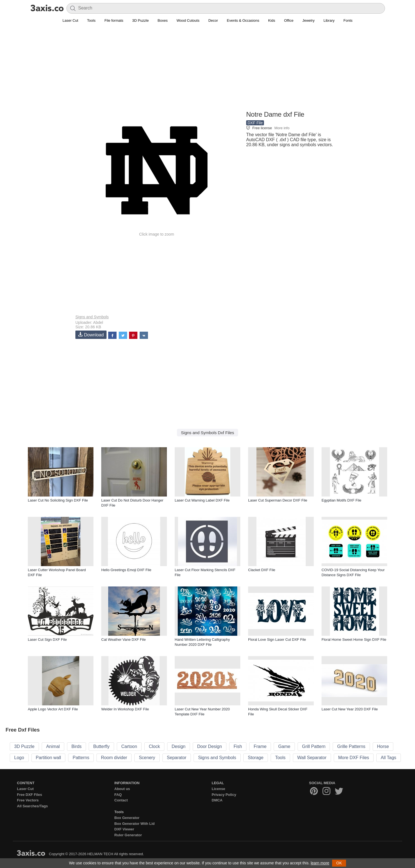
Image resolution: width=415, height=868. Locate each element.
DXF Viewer (124, 829)
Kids (272, 20)
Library (329, 20)
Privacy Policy (224, 795)
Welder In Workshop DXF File (125, 709)
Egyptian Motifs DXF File (341, 500)
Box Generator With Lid (134, 824)
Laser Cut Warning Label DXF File (202, 500)
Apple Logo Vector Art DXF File (53, 709)
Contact (121, 800)
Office (289, 20)
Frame (260, 746)
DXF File (255, 123)
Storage (256, 758)
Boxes (163, 20)
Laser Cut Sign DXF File (47, 640)
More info (282, 128)
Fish (238, 746)
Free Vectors (28, 800)
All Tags (389, 758)
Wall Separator (312, 758)
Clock (154, 746)
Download (91, 335)
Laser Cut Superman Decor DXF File (278, 500)
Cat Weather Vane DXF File (123, 640)
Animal (53, 746)
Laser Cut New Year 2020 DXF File (350, 709)
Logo (19, 758)
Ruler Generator (128, 835)
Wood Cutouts (188, 20)
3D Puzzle (140, 20)
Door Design (210, 746)
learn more (320, 863)
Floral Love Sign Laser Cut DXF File (277, 640)
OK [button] (339, 863)
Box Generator (127, 818)
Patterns (81, 758)
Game (284, 746)
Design (179, 746)
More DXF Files (354, 758)
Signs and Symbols (92, 317)
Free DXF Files (29, 795)
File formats (114, 20)
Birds (76, 746)
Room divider (114, 758)
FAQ (118, 795)
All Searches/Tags (32, 806)
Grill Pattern (314, 746)
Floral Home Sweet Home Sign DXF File (354, 640)
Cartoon (129, 746)
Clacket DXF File (262, 570)
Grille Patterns (351, 746)
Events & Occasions (243, 20)
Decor (213, 20)
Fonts (348, 20)
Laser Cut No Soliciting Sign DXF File (58, 500)
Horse (383, 746)
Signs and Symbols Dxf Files (208, 433)
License (218, 789)
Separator (177, 758)
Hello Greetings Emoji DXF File (126, 570)
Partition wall (49, 758)
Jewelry (308, 20)
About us (122, 789)
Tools (91, 20)
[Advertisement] (207, 70)
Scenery (147, 758)
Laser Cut (70, 20)
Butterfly (101, 746)
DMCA (217, 800)
